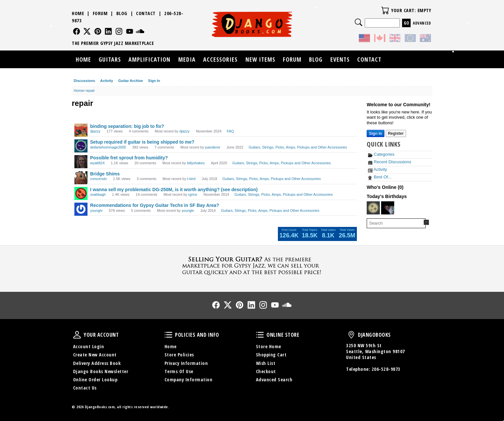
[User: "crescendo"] (81, 178)
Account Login (89, 346)
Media (187, 59)
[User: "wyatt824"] (81, 162)
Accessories (220, 59)
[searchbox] (396, 223)
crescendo (98, 179)
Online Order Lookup (95, 380)
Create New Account (95, 355)
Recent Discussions (390, 162)
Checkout (266, 371)
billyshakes (196, 163)
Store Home (269, 346)
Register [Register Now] (396, 133)
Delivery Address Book (97, 363)
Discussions (84, 81)
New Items (260, 59)
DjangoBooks (351, 335)
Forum (100, 13)
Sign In (154, 81)
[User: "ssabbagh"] (81, 193)
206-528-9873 (386, 369)
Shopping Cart (271, 355)
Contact (146, 13)
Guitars (110, 59)
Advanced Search (274, 380)
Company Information (189, 380)
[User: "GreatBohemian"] (388, 208)
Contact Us (85, 388)
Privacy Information (186, 363)
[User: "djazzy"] (81, 130)
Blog (122, 13)
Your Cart (385, 10)
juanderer (213, 147)
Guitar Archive (131, 81)
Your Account (77, 335)
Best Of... (380, 177)
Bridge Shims (105, 174)
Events (340, 59)
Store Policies (179, 355)
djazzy (95, 131)
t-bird (191, 179)
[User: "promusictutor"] (373, 208)
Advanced (422, 23)
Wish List (266, 363)
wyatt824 (97, 163)
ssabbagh (98, 194)
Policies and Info (168, 335)
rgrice (193, 194)
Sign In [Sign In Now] (376, 133)
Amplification (149, 59)
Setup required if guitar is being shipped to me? (142, 142)
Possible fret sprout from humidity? (129, 158)
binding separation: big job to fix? (127, 126)
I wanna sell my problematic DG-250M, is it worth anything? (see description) (174, 190)
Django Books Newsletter (101, 371)
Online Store (260, 335)
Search (359, 22)
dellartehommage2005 (108, 147)
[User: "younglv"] (81, 209)
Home (78, 13)
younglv (96, 210)
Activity (107, 81)
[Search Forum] (426, 222)
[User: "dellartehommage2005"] (81, 146)
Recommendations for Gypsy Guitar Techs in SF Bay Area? (155, 205)
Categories (381, 154)
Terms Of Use (179, 371)
